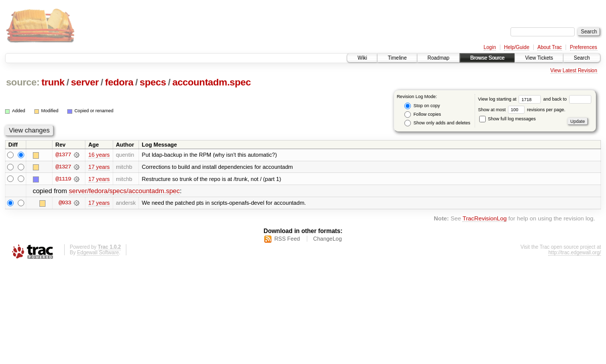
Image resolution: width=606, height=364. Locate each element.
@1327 (63, 167)
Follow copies (423, 115)
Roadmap (438, 58)
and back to (567, 99)
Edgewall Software (98, 253)
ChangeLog (327, 239)
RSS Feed (287, 239)
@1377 (63, 155)
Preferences (584, 47)
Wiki (362, 58)
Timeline (397, 58)
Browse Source (487, 58)
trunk (53, 82)
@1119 (63, 179)
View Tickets (539, 58)
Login (490, 47)
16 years (99, 155)
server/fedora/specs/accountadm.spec (124, 191)
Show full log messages (507, 119)
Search (582, 58)
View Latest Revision (574, 71)
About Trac (549, 47)
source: (23, 82)
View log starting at (511, 99)
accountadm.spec (212, 82)
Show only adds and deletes (437, 123)
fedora (119, 82)
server (85, 82)
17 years (99, 167)
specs (153, 82)
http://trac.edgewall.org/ (575, 253)
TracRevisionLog (484, 219)
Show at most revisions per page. (522, 110)
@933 (65, 203)
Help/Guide (517, 47)
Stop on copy (422, 106)
